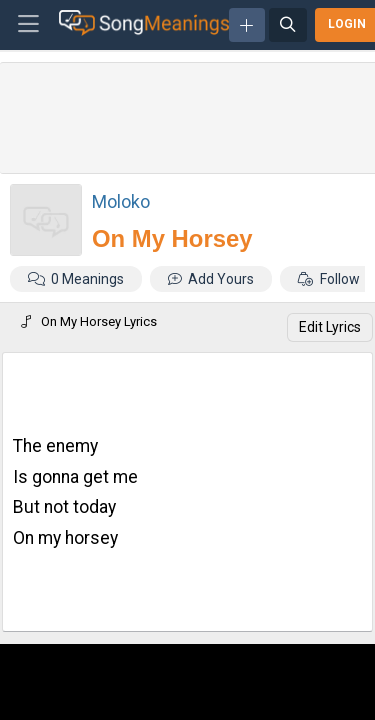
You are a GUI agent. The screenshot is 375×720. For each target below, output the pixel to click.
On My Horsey (172, 238)
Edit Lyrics (330, 327)
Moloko (121, 201)
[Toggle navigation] (28, 25)
